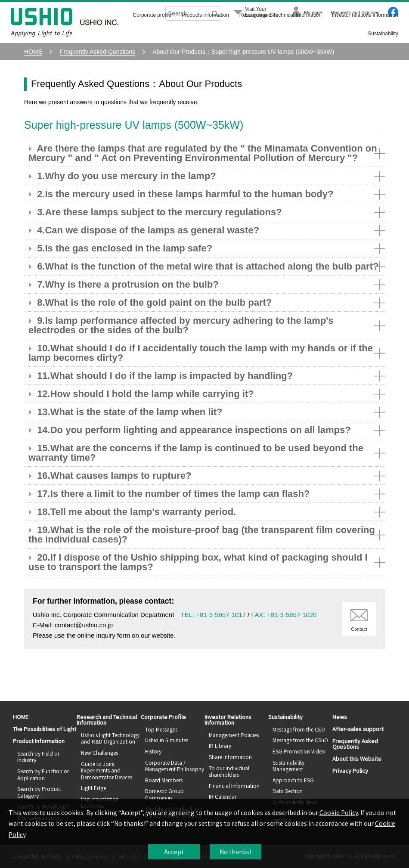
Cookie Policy (339, 812)
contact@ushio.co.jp (84, 625)
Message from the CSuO (300, 740)
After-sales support (358, 729)
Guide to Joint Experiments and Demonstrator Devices (107, 770)
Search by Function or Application (43, 774)
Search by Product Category (39, 792)
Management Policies (234, 735)
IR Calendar (223, 796)
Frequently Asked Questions (355, 744)
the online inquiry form (98, 635)
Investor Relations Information (228, 719)
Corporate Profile (163, 717)
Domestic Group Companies (164, 794)
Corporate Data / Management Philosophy (175, 766)
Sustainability (383, 34)
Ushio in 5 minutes (167, 740)
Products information (205, 15)
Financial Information (234, 786)
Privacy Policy (350, 770)
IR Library (220, 746)
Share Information (230, 757)
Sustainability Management (288, 766)
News (340, 717)
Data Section (288, 791)
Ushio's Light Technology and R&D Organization (110, 738)
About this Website (357, 758)
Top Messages (161, 729)
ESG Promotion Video (299, 751)
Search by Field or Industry (38, 757)
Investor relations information (365, 15)
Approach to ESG (293, 780)
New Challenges (99, 752)
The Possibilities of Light (45, 729)
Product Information (39, 741)
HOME (21, 717)
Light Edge (93, 788)
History (153, 751)
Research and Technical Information (280, 15)
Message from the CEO (299, 729)
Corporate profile (152, 15)
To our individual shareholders (229, 771)
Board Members (164, 780)
